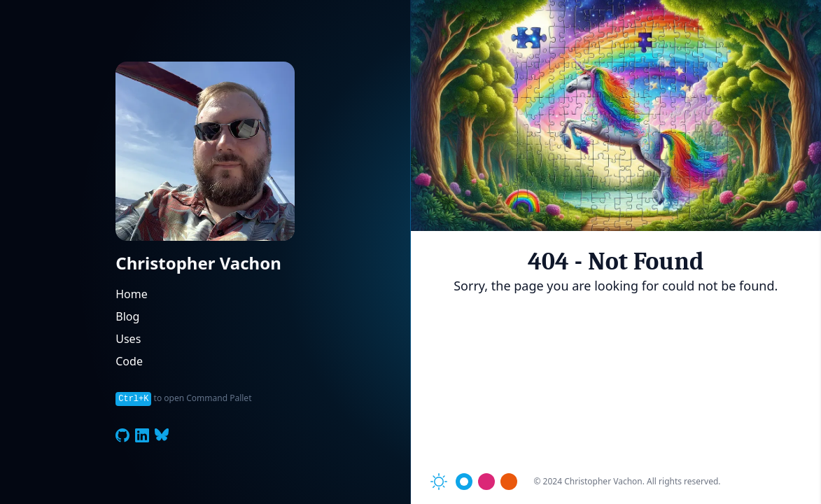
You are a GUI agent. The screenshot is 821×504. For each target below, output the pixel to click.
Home (132, 294)
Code (129, 361)
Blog (127, 316)
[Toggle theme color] (464, 482)
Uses (128, 339)
